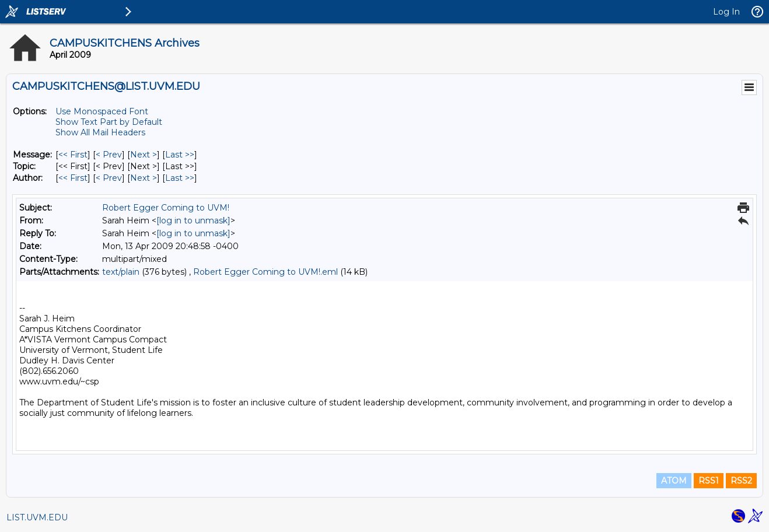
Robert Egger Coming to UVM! (166, 208)
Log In (726, 12)
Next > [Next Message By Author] (144, 178)
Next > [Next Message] (144, 155)
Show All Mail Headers (100, 132)
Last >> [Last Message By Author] (180, 178)
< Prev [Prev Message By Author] (109, 178)
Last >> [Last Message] (180, 155)
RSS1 (709, 481)
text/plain (121, 272)
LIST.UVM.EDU (37, 517)
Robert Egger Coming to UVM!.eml (265, 272)
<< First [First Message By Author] (73, 178)
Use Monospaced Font (102, 111)
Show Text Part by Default (109, 122)
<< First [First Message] (73, 155)
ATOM (674, 481)
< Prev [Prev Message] (109, 155)
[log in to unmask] (193, 220)
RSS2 (741, 481)
